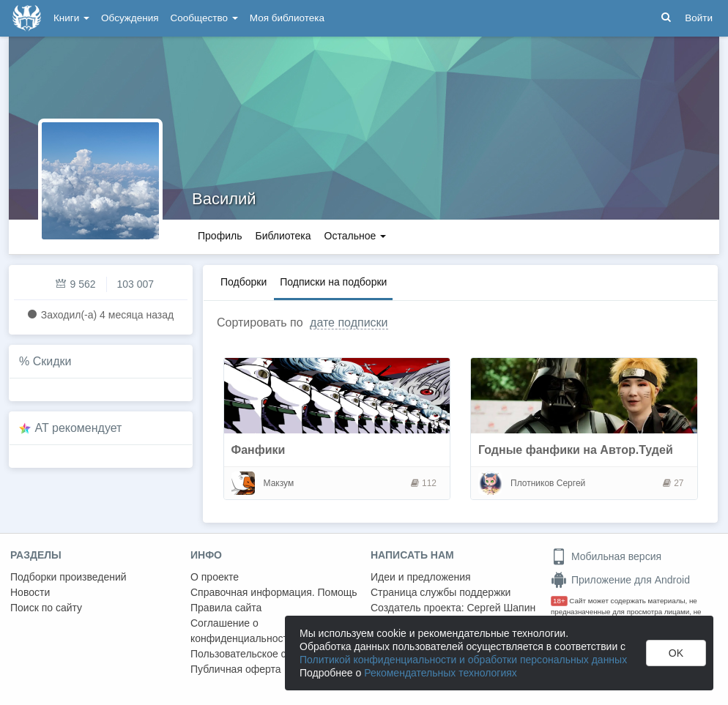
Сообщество (204, 18)
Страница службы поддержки (441, 592)
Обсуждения (130, 18)
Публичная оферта (236, 669)
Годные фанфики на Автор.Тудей (576, 450)
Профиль (220, 236)
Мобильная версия (606, 556)
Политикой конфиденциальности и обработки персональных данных (463, 660)
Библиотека (283, 236)
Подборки (244, 282)
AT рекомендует (79, 428)
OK (676, 653)
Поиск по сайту (46, 608)
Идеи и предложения (421, 577)
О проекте (215, 577)
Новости (30, 592)
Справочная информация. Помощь (274, 592)
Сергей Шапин (501, 608)
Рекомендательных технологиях (441, 673)
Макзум (279, 483)
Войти (699, 18)
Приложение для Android (620, 580)
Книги (71, 18)
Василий (224, 199)
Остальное (356, 236)
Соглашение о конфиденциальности (242, 631)
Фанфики (259, 450)
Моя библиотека (287, 18)
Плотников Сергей (548, 483)
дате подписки (349, 322)
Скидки (52, 361)
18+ (559, 601)
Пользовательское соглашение (264, 654)
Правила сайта (226, 608)
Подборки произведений (68, 577)
